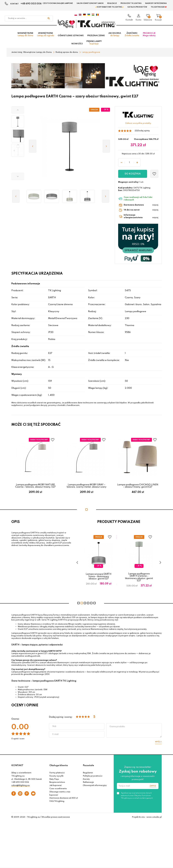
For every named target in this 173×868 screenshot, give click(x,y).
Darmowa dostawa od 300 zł (64, 799)
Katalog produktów (137, 7)
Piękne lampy (94, 43)
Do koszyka (133, 175)
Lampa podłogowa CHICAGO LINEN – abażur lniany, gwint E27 (138, 487)
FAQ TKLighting (57, 802)
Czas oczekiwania (58, 790)
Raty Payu (54, 780)
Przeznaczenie (96, 37)
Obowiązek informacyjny (95, 787)
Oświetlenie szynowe (71, 37)
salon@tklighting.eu (21, 787)
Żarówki (132, 35)
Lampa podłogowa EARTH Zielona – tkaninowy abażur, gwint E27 (139, 578)
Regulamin (88, 774)
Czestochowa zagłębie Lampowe (58, 3)
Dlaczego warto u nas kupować (60, 794)
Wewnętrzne (25, 35)
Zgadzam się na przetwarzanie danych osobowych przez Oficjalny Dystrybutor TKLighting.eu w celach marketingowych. (137, 797)
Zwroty (86, 780)
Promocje (149, 35)
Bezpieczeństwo (57, 783)
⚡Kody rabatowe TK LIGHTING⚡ (110, 7)
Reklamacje (88, 783)
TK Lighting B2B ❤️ (159, 7)
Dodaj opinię (144, 132)
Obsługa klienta (59, 766)
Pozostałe (88, 766)
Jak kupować (56, 787)
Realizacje (112, 3)
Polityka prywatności (93, 777)
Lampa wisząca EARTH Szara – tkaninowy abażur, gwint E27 (99, 578)
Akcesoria (115, 35)
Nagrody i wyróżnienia (156, 3)
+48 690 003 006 (31, 4)
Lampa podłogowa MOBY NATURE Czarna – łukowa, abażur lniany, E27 (35, 487)
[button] (18, 111)
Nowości (77, 45)
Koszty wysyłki (56, 777)
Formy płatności (57, 774)
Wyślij (158, 743)
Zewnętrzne (45, 35)
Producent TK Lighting (131, 3)
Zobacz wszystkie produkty (138, 124)
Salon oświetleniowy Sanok (90, 3)
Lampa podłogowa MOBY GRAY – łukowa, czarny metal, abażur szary (86, 487)
